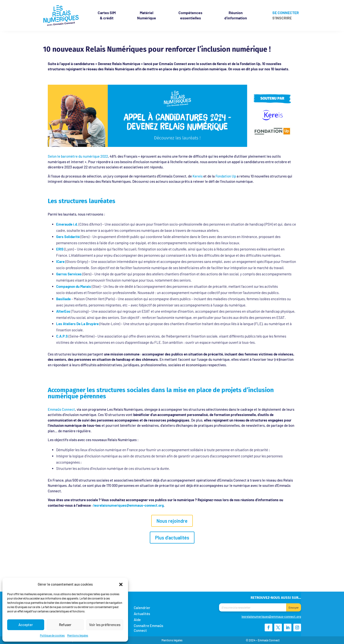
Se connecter (286, 13)
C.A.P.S (62, 336)
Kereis (198, 176)
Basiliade (63, 299)
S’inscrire (282, 18)
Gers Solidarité (68, 237)
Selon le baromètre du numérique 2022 (78, 156)
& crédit (107, 15)
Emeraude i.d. (67, 224)
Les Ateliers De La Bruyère (77, 324)
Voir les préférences (105, 625)
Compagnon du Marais (74, 286)
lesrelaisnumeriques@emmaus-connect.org (129, 505)
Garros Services (69, 274)
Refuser (65, 625)
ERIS (60, 249)
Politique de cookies (52, 635)
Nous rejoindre (172, 521)
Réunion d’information (236, 15)
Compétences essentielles (190, 15)
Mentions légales (78, 635)
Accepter (26, 625)
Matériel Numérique (147, 15)
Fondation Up (226, 176)
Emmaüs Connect (61, 409)
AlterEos (63, 311)
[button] (121, 584)
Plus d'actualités (172, 538)
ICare (60, 261)
